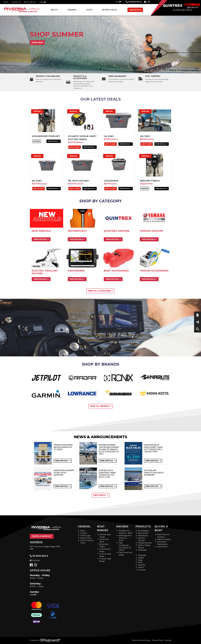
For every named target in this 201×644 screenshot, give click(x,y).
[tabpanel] (100, 44)
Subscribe (35, 560)
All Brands (142, 555)
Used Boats (135, 10)
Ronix (140, 563)
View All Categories (101, 291)
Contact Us (16, 2)
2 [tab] (100, 69)
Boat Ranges (103, 528)
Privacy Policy (86, 538)
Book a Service (30, 2)
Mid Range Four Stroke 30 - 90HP (125, 538)
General (84, 526)
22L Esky (145, 136)
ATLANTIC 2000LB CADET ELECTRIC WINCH (82, 138)
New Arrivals (143, 533)
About (6, 2)
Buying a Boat (110, 10)
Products (143, 526)
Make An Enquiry (164, 539)
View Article (63, 461)
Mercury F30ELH (150, 181)
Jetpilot (141, 558)
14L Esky (109, 136)
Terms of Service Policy (141, 640)
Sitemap (168, 640)
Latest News (162, 547)
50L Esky (37, 181)
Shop (89, 10)
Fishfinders (142, 550)
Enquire (37, 141)
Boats (54, 10)
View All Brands (101, 406)
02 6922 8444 (134, 2)
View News (100, 495)
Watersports (143, 536)
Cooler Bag (111, 181)
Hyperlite (142, 565)
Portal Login (85, 536)
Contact (84, 533)
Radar (140, 560)
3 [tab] (104, 69)
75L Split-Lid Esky (78, 181)
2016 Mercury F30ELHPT (46, 136)
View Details (54, 141)
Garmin (141, 567)
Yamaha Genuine (145, 543)
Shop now (37, 43)
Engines (72, 10)
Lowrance (142, 570)
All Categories (143, 531)
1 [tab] (97, 69)
